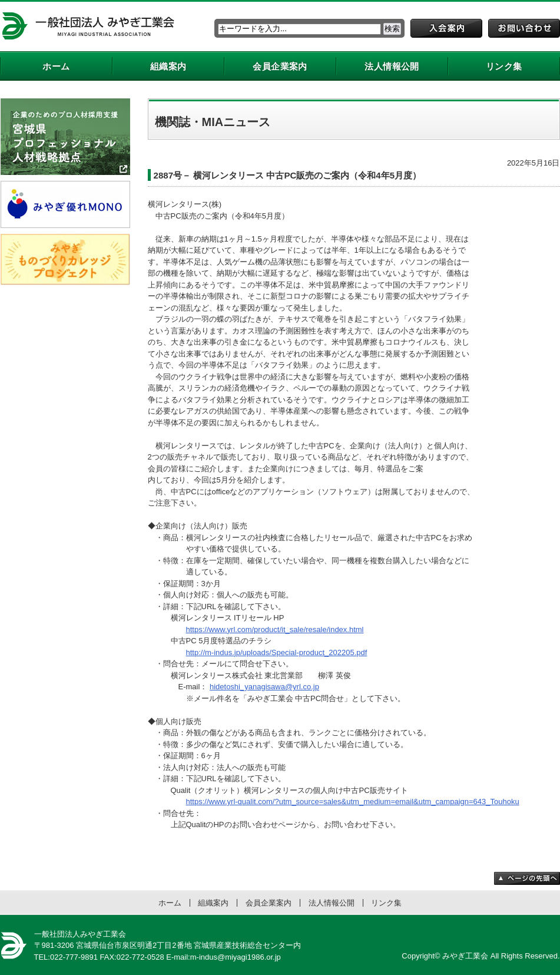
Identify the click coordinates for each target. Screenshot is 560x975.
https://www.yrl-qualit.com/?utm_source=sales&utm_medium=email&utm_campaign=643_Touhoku (353, 802)
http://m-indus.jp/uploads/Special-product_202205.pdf (277, 652)
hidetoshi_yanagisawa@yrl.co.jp (264, 687)
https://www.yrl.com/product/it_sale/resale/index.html (275, 629)
